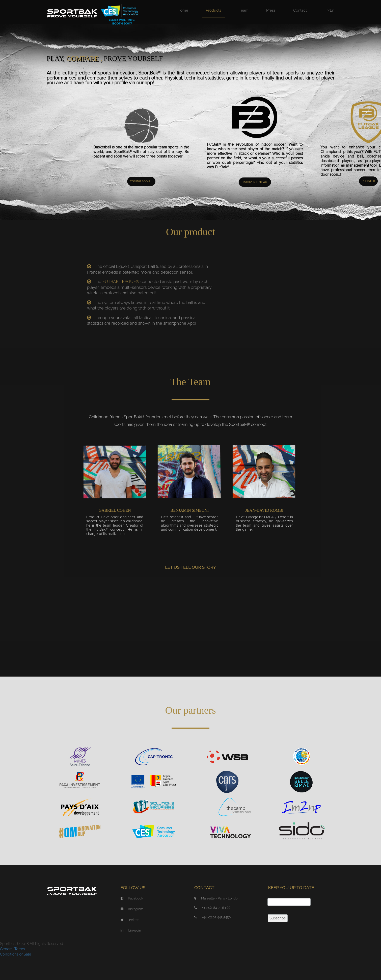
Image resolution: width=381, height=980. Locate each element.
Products (214, 10)
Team (244, 10)
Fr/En (329, 10)
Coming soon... (141, 181)
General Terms (12, 949)
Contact (300, 10)
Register (368, 181)
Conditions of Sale (16, 954)
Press (271, 10)
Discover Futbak (254, 182)
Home (183, 10)
